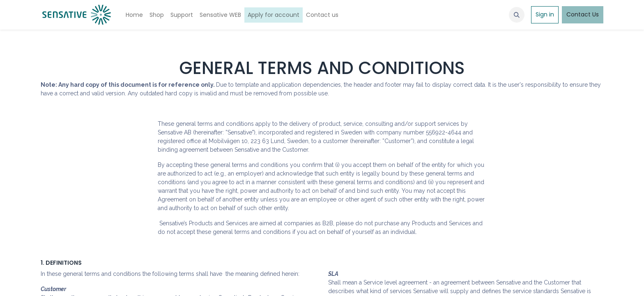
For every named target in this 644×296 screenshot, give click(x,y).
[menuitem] (134, 15)
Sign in (545, 14)
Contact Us (583, 14)
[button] (517, 15)
